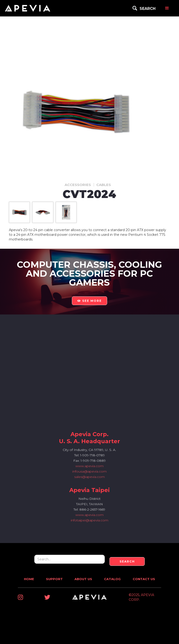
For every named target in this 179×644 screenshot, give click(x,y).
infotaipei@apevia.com (89, 520)
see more (89, 301)
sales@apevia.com (89, 477)
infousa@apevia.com (89, 471)
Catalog (112, 579)
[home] (28, 8)
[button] (167, 8)
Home (29, 579)
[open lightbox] (19, 212)
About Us (83, 579)
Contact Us (144, 579)
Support (54, 579)
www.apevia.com (89, 466)
